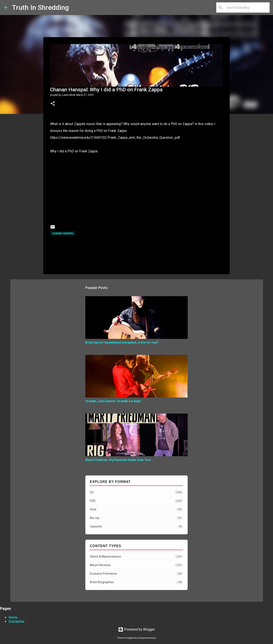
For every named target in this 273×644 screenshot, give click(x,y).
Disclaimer (17, 621)
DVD (136, 501)
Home (13, 617)
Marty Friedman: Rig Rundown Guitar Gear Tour (118, 460)
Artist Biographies (136, 582)
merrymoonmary (147, 638)
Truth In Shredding (40, 7)
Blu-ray (136, 518)
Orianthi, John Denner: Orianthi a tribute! (113, 401)
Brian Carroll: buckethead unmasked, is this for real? (122, 342)
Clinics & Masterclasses (136, 557)
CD (136, 492)
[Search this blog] (247, 7)
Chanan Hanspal (63, 233)
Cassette (136, 527)
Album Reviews (136, 565)
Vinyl (136, 509)
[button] (53, 104)
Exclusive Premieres (136, 574)
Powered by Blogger (136, 629)
